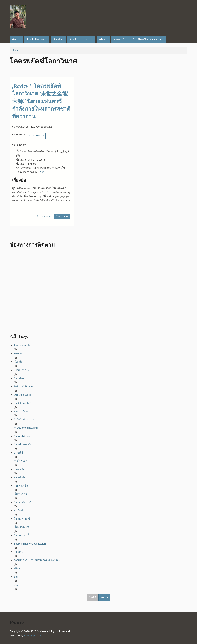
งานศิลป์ (18, 511)
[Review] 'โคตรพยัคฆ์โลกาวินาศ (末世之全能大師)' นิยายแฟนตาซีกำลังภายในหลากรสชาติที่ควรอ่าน (41, 101)
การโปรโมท (20, 461)
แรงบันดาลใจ (21, 370)
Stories (58, 39)
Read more (63, 216)
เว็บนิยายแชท (21, 527)
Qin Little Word (22, 395)
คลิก (42, 172)
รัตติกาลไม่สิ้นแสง (24, 387)
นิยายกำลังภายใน (23, 502)
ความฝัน (18, 552)
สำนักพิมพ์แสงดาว (24, 420)
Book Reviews (37, 39)
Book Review (36, 136)
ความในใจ (20, 478)
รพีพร (17, 568)
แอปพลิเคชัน (21, 486)
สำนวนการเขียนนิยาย (26, 428)
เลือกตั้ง (18, 362)
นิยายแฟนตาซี (22, 519)
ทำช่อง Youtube (23, 411)
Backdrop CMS (22, 403)
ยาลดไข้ (18, 453)
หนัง (16, 585)
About (103, 39)
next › (105, 597)
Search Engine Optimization (30, 544)
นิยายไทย (19, 378)
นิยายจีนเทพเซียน (23, 445)
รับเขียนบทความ (81, 39)
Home (16, 39)
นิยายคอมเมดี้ (21, 535)
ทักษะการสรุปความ (24, 345)
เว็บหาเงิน (19, 469)
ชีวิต (16, 577)
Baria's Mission (22, 436)
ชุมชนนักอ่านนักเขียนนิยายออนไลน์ (139, 39)
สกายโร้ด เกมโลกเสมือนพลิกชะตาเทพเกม (37, 560)
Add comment (45, 216)
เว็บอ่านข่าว (20, 494)
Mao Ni (18, 354)
